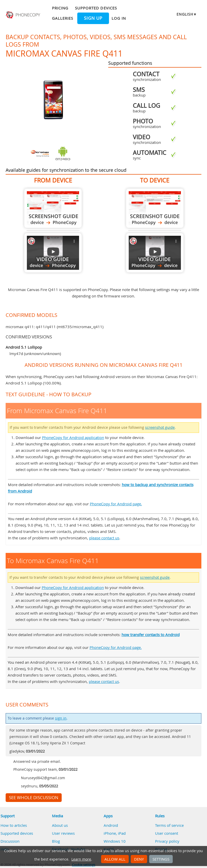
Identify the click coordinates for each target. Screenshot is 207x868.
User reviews (63, 833)
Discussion (10, 841)
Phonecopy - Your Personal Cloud (23, 15)
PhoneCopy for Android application (73, 437)
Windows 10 (115, 841)
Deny (139, 859)
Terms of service (169, 825)
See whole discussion (34, 798)
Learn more (81, 859)
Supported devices (96, 8)
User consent (167, 833)
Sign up (93, 18)
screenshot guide (160, 427)
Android (111, 825)
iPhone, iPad (115, 833)
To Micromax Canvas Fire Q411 (155, 208)
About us (60, 825)
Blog (56, 841)
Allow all (115, 859)
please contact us (104, 538)
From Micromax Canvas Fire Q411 (53, 208)
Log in (119, 18)
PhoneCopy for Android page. (116, 504)
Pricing (60, 8)
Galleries (63, 18)
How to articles (14, 825)
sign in (61, 718)
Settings (161, 859)
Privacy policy (167, 841)
